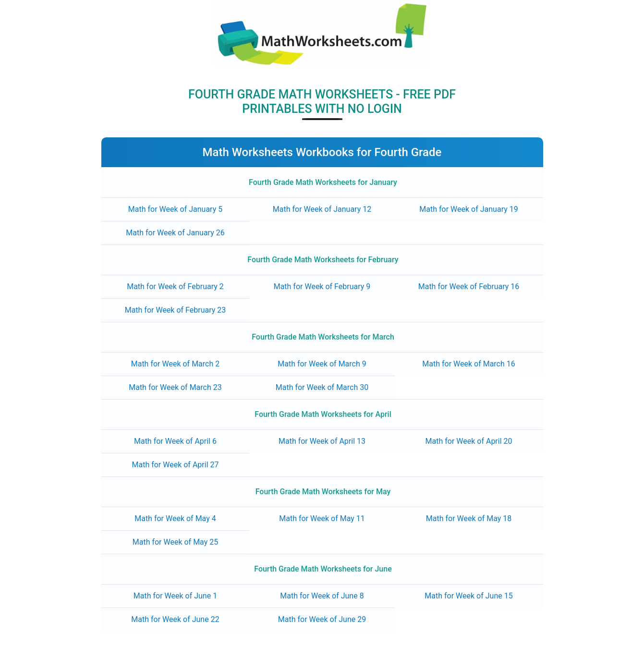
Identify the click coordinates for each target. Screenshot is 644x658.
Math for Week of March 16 (469, 364)
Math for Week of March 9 (322, 364)
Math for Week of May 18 (469, 518)
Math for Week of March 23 (175, 387)
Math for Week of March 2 (176, 364)
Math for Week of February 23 (176, 310)
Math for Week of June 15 (468, 596)
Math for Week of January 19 (468, 209)
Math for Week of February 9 (322, 286)
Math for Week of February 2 (175, 286)
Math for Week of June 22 (175, 619)
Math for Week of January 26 (175, 233)
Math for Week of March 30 (322, 387)
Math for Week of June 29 (322, 619)
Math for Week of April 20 (469, 441)
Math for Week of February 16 (469, 286)
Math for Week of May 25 (176, 542)
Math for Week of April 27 (175, 465)
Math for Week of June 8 (322, 596)
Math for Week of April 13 (322, 441)
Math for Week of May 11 (322, 518)
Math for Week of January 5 (175, 209)
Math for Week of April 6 (175, 441)
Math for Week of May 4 (175, 518)
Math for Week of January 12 (322, 209)
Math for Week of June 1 (175, 596)
